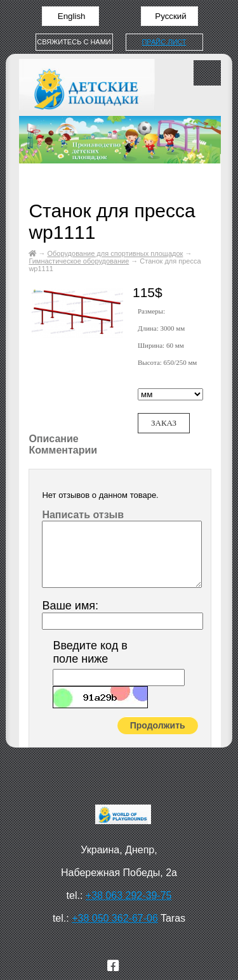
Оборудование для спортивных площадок (116, 253)
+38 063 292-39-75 (129, 895)
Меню (207, 73)
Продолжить (158, 725)
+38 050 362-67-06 (115, 918)
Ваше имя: (70, 606)
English (70, 16)
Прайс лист (164, 42)
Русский (170, 16)
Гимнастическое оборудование (79, 261)
